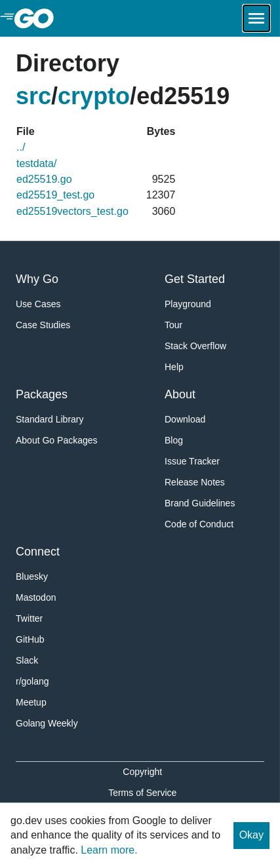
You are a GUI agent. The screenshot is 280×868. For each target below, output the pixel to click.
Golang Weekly (47, 723)
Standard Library (50, 419)
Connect (38, 552)
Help (174, 367)
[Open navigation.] (256, 18)
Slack (27, 660)
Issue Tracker (192, 461)
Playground (188, 304)
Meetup (31, 702)
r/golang (32, 681)
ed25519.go (44, 179)
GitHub (30, 639)
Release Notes (195, 482)
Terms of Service (142, 793)
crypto (94, 96)
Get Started (195, 279)
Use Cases (38, 304)
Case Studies (43, 325)
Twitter (29, 618)
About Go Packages (57, 440)
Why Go (37, 279)
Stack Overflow (195, 346)
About (180, 394)
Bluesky (32, 576)
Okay (251, 835)
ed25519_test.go (55, 195)
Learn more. (109, 850)
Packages (42, 394)
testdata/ (36, 163)
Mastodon (36, 597)
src (33, 96)
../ (21, 147)
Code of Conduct (199, 524)
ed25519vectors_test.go (72, 211)
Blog (174, 440)
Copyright (142, 772)
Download (185, 419)
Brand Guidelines (200, 503)
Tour (173, 325)
